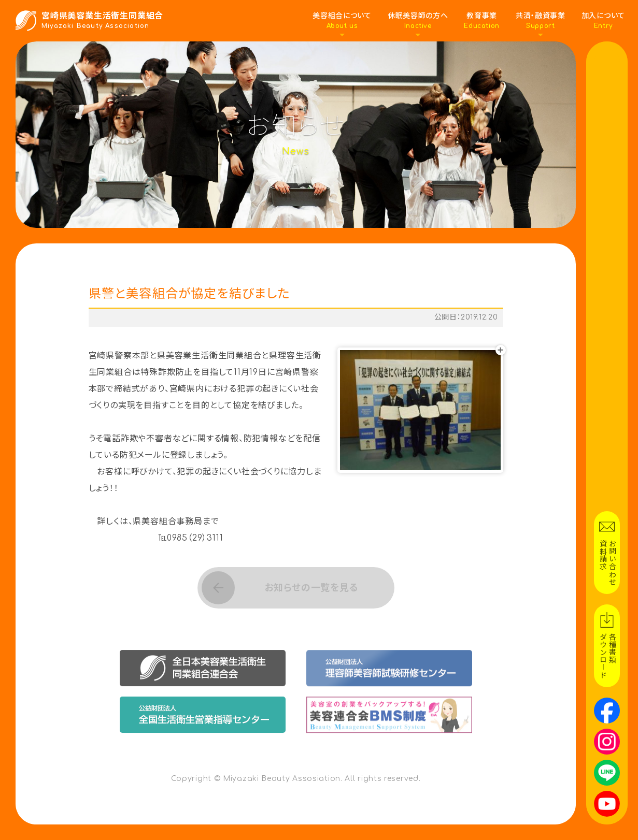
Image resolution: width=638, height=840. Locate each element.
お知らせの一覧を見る (310, 588)
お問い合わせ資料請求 (607, 562)
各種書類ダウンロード (607, 656)
